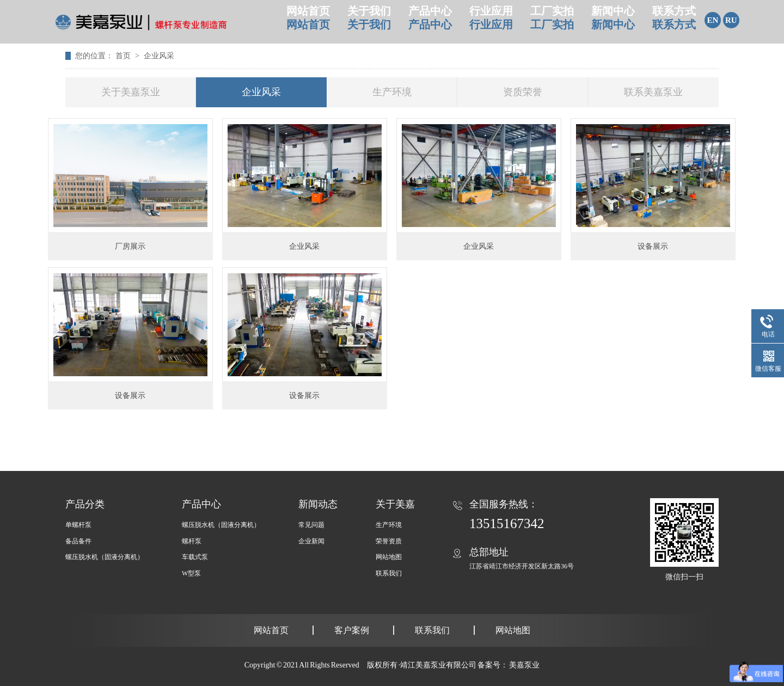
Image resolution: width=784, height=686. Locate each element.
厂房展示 (130, 246)
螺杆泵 (192, 541)
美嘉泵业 (524, 665)
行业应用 (491, 22)
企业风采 (159, 56)
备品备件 (78, 541)
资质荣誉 (523, 92)
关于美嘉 (395, 504)
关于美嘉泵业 (131, 92)
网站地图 (389, 557)
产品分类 (85, 504)
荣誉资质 (389, 541)
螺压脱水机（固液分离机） (105, 557)
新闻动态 (318, 504)
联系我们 (389, 573)
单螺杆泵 (78, 525)
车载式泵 (195, 557)
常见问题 (311, 525)
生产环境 (392, 92)
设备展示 (653, 246)
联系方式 (674, 22)
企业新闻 (311, 541)
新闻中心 (613, 22)
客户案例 (352, 630)
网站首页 (308, 22)
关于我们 (369, 22)
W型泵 (191, 573)
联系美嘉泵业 (653, 92)
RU (731, 20)
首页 (124, 56)
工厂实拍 (552, 22)
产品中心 (430, 22)
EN (713, 20)
